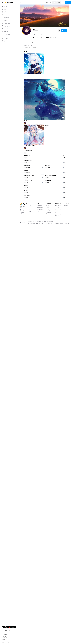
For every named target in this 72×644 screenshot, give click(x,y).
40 (41, 38)
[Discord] (23, 639)
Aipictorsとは (66, 622)
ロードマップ (66, 625)
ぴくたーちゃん (5, 636)
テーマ (30, 626)
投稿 (59, 3)
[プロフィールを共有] (59, 30)
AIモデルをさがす (40, 626)
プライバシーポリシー (6, 641)
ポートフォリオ (26, 42)
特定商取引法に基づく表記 (48, 638)
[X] (38, 34)
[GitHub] (27, 639)
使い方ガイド (4, 634)
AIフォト (30, 624)
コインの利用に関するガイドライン (36, 640)
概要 (3, 633)
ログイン (68, 3)
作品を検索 (40, 622)
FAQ (46, 640)
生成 (54, 3)
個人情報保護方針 (37, 638)
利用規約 (3, 639)
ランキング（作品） (48, 622)
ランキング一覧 (49, 629)
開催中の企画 (58, 625)
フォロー (64, 30)
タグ (29, 630)
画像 (33, 42)
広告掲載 (57, 640)
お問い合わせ (4, 638)
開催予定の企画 (58, 628)
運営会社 (62, 640)
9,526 (48, 38)
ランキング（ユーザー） (49, 626)
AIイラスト (31, 622)
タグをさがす (40, 624)
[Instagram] (41, 34)
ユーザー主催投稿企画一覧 (58, 631)
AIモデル (30, 628)
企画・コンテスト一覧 (58, 622)
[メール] (34, 34)
